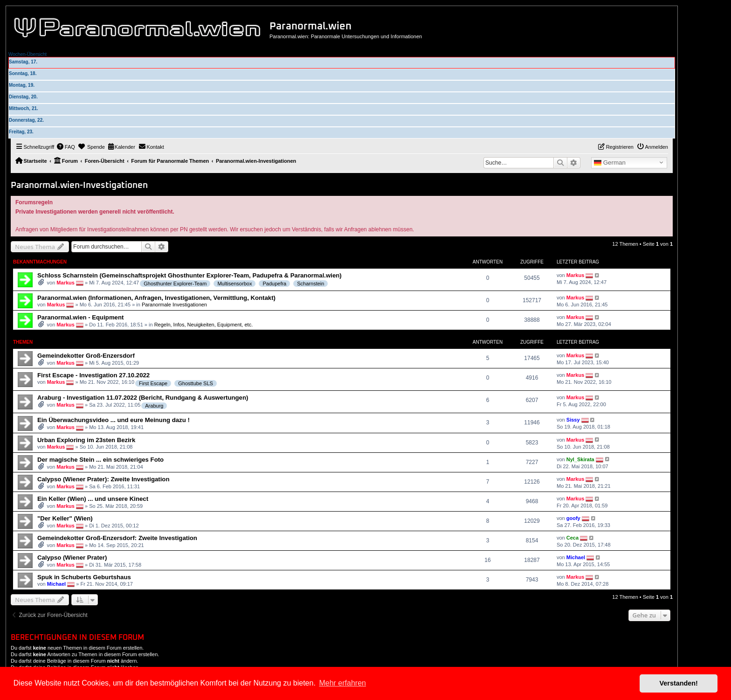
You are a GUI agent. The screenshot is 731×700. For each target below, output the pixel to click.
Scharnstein (310, 284)
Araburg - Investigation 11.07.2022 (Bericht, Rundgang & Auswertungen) (143, 398)
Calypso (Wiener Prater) (72, 558)
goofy (573, 518)
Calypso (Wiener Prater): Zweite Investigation (103, 479)
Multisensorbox (234, 284)
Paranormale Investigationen (174, 305)
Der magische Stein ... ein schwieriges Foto (100, 460)
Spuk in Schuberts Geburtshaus (84, 577)
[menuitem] (66, 147)
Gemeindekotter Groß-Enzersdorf (86, 356)
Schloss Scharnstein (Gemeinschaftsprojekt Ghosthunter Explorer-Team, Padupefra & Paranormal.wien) (190, 275)
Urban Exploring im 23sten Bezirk (86, 440)
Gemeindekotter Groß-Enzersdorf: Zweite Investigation (117, 538)
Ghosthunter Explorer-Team (175, 284)
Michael (576, 557)
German (610, 163)
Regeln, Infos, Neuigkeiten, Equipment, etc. (204, 325)
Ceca (572, 538)
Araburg (154, 406)
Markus (66, 283)
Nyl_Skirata (580, 459)
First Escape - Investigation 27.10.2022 (93, 375)
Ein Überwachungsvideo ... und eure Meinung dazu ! (114, 420)
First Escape (153, 383)
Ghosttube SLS (196, 383)
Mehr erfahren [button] (342, 683)
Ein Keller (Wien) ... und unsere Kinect (93, 499)
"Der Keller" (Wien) (65, 518)
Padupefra (274, 284)
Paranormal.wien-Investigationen (79, 185)
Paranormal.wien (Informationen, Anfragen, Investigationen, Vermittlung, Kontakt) (156, 298)
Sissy (573, 420)
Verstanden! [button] (679, 683)
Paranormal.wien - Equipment (80, 317)
